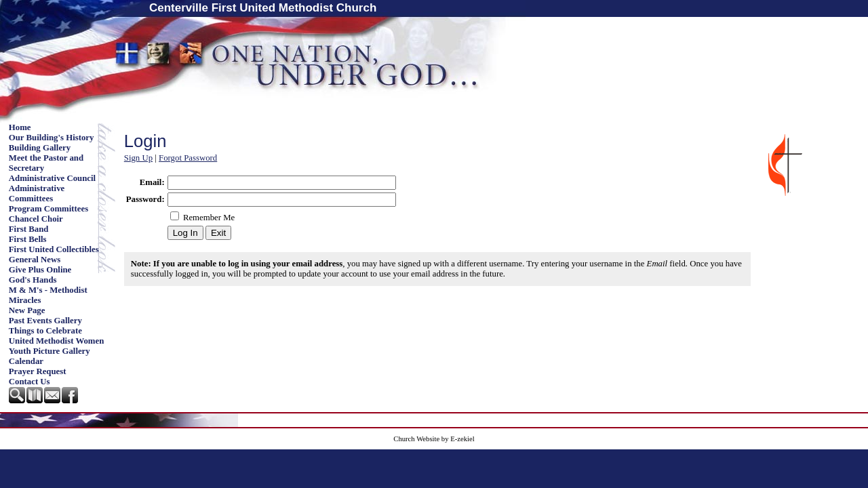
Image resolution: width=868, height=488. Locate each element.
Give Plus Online (40, 270)
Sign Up (138, 158)
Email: (152, 182)
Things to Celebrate (45, 331)
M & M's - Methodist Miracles (48, 295)
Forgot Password (188, 158)
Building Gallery (40, 148)
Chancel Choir (36, 219)
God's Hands (33, 280)
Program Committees (48, 209)
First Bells (28, 239)
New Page (27, 310)
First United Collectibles (54, 249)
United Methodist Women (57, 341)
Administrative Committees (37, 194)
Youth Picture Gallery (50, 351)
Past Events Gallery (45, 321)
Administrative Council (52, 178)
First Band (29, 229)
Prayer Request (38, 371)
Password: (145, 199)
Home (20, 127)
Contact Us (29, 382)
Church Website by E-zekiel (434, 439)
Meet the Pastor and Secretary (46, 163)
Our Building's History (52, 138)
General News (35, 260)
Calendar (26, 361)
